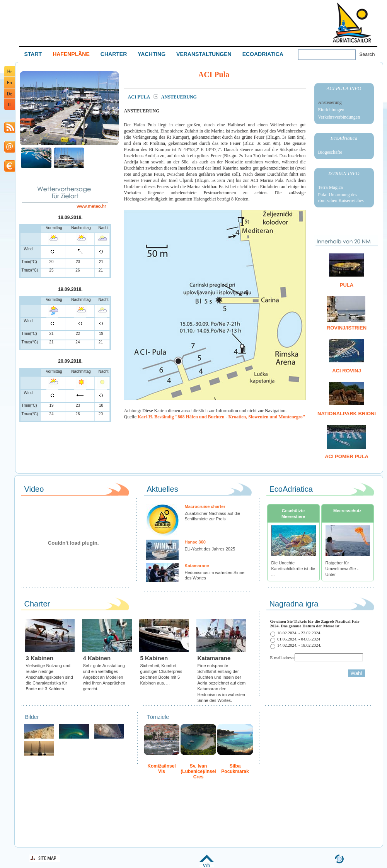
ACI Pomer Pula (347, 456)
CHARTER (114, 54)
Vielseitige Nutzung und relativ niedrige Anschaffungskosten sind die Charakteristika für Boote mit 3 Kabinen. (49, 677)
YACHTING (152, 54)
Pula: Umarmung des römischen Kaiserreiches (341, 198)
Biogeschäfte (330, 152)
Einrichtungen (331, 110)
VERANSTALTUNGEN (204, 54)
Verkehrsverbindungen (339, 117)
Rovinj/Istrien (347, 328)
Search (367, 54)
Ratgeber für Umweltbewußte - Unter (342, 569)
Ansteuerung (330, 102)
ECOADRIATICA (263, 54)
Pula (347, 285)
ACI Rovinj (346, 371)
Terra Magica (331, 187)
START (33, 54)
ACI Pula (140, 97)
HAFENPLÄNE (71, 54)
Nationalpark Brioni (347, 414)
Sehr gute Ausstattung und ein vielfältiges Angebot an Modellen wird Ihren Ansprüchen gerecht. (104, 677)
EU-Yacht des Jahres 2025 (210, 549)
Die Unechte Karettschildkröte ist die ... (293, 569)
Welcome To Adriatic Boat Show (352, 22)
